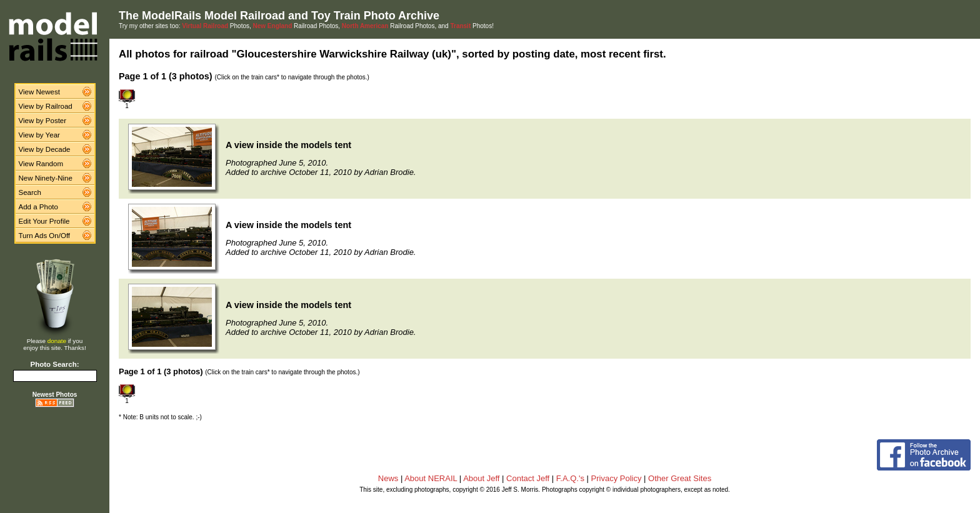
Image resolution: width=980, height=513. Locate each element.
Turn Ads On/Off (45, 236)
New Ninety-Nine (46, 178)
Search (30, 192)
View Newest (39, 92)
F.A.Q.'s (570, 478)
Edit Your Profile (44, 221)
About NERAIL (431, 478)
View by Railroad (46, 106)
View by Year (39, 135)
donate (57, 341)
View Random (41, 164)
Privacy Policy (617, 478)
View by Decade (45, 149)
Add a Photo (38, 207)
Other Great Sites (680, 478)
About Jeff (481, 478)
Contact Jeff (528, 478)
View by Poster (43, 121)
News (388, 478)
